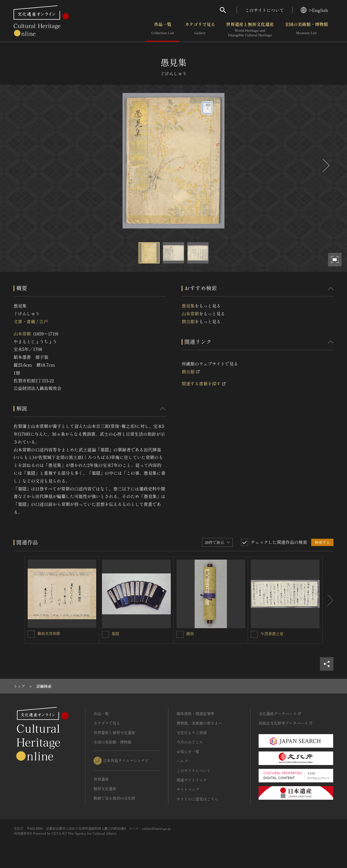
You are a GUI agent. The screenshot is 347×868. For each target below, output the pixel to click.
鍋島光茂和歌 (49, 633)
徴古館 (188, 321)
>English (314, 10)
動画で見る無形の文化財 (114, 798)
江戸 (44, 321)
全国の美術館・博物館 (306, 30)
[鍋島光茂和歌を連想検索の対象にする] (31, 634)
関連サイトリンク (192, 780)
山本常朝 (22, 334)
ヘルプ (182, 761)
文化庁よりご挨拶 (192, 733)
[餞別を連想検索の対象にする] (180, 634)
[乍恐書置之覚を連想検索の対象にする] (254, 634)
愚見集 (188, 306)
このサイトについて (265, 10)
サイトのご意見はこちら (197, 799)
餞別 (190, 634)
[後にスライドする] (325, 165)
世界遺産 (101, 779)
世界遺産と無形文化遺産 (250, 30)
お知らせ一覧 (188, 751)
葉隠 (115, 634)
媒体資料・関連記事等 (195, 714)
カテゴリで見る (200, 30)
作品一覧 (163, 30)
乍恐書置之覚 (272, 634)
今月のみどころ (190, 742)
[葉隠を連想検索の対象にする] (105, 634)
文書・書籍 (24, 321)
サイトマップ (188, 789)
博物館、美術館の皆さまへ (199, 723)
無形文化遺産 (105, 789)
